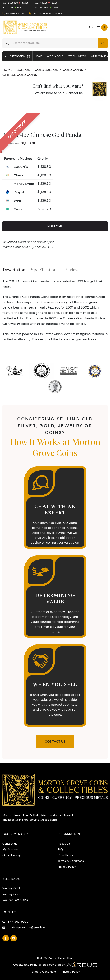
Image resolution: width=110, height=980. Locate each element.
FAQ (60, 849)
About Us (64, 844)
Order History (12, 855)
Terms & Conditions (71, 861)
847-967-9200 (15, 13)
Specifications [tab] (45, 270)
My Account (11, 849)
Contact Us (55, 741)
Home (39, 56)
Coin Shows (65, 855)
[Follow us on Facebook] (6, 938)
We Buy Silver (77, 56)
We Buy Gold (55, 56)
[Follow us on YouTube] (14, 938)
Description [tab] (14, 270)
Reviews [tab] (72, 270)
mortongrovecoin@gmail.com (28, 927)
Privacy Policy (67, 867)
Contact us (74, 93)
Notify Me (55, 226)
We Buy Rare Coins (15, 900)
